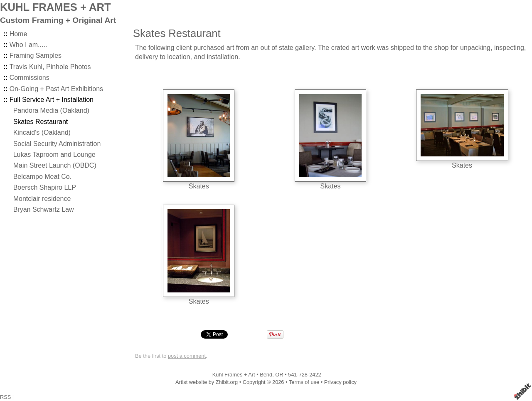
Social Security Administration (57, 144)
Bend (266, 375)
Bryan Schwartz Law (44, 209)
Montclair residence (42, 199)
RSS (5, 397)
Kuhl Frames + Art (234, 375)
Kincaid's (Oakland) (42, 132)
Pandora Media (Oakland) (51, 110)
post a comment (187, 356)
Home (18, 34)
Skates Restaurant (41, 122)
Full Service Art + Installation (52, 100)
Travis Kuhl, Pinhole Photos (50, 67)
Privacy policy (340, 382)
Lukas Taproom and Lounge (54, 155)
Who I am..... (28, 45)
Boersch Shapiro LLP (45, 187)
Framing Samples (36, 56)
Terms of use (304, 382)
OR (279, 375)
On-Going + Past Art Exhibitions (56, 89)
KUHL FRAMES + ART (55, 7)
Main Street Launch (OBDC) (55, 165)
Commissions (30, 78)
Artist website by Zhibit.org (207, 382)
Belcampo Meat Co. (43, 177)
